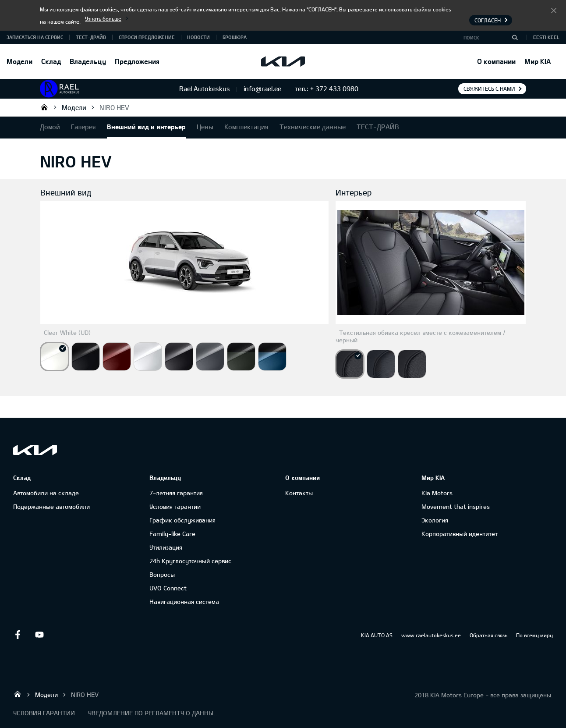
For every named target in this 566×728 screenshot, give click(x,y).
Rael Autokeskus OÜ (44, 107)
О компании (496, 61)
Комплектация (246, 127)
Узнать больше (103, 18)
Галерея (83, 127)
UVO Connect (168, 588)
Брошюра (235, 37)
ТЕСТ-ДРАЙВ (91, 37)
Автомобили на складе (46, 493)
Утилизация (166, 547)
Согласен (554, 10)
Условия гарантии (175, 506)
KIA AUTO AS (377, 635)
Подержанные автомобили (51, 506)
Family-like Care (172, 534)
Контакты (299, 493)
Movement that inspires (456, 506)
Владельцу (88, 61)
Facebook (18, 635)
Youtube (39, 635)
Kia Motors (437, 493)
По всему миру (534, 635)
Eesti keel (546, 37)
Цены (205, 127)
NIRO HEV (114, 107)
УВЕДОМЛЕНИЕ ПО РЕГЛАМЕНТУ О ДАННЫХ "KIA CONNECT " (154, 713)
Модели (19, 61)
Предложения (137, 61)
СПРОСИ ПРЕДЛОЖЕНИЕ (147, 37)
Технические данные (313, 127)
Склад (51, 61)
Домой (50, 127)
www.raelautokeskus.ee (431, 635)
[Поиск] (515, 37)
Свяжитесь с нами (489, 89)
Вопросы (162, 574)
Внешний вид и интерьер (146, 127)
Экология (435, 520)
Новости (198, 37)
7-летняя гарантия (176, 493)
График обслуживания (182, 520)
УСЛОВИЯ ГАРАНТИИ (44, 713)
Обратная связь (488, 635)
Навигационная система (184, 602)
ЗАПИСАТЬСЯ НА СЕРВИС (35, 37)
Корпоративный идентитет (460, 534)
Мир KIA (538, 61)
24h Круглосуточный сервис (190, 561)
